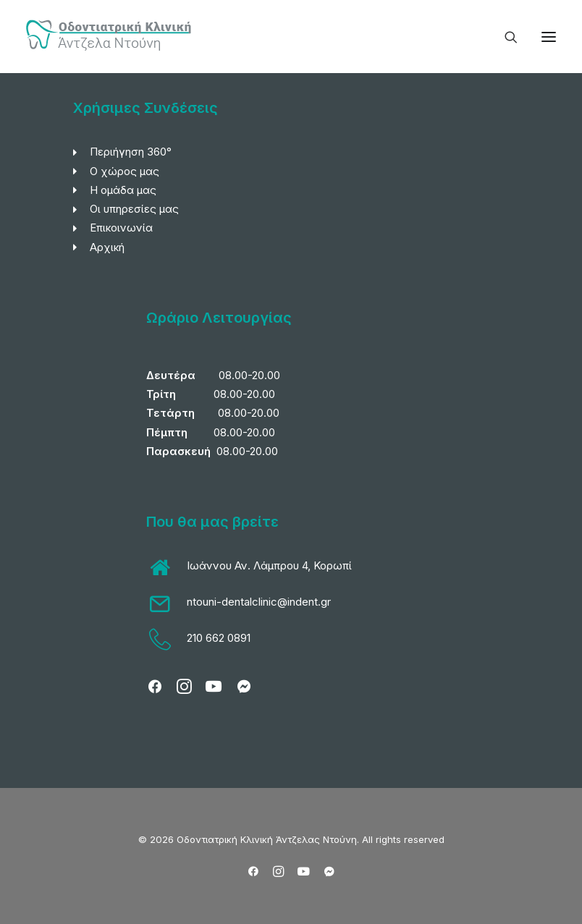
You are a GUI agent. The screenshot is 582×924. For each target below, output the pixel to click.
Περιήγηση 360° (131, 152)
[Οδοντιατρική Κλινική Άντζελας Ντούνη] (111, 37)
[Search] (505, 37)
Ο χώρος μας (125, 171)
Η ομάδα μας (123, 190)
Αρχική (107, 247)
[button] (549, 37)
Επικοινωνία (121, 228)
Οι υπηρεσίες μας (134, 209)
